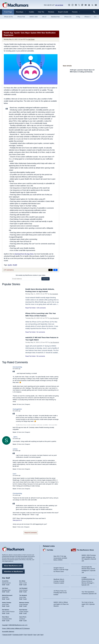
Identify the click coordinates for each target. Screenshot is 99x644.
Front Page (8, 12)
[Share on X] (51, 270)
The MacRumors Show (85, 549)
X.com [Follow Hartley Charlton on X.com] (8, 605)
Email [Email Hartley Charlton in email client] (4, 605)
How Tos (41, 12)
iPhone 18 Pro (8, 17)
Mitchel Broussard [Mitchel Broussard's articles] (7, 595)
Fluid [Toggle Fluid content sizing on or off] (25, 635)
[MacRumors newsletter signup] (96, 5)
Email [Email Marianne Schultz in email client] (21, 605)
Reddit (15, 265)
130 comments (41, 308)
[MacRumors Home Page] (15, 5)
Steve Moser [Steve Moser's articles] (6, 616)
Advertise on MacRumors (13, 571)
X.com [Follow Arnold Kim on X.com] (8, 584)
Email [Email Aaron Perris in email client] (21, 620)
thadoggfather (17, 409)
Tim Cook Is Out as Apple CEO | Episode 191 (88, 603)
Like (23, 404)
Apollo (10, 265)
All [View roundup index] (96, 17)
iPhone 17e (68, 17)
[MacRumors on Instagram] (73, 5)
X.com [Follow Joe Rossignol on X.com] (25, 591)
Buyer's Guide (63, 12)
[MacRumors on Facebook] (76, 5)
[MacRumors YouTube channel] (86, 5)
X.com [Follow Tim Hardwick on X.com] (25, 598)
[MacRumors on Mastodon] (82, 5)
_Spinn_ (15, 437)
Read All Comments (31, 533)
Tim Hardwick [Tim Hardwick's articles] (23, 595)
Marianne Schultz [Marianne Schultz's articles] (24, 602)
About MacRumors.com (13, 565)
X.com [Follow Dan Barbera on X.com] (8, 612)
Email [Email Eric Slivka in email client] (21, 584)
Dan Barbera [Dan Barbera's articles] (6, 609)
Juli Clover (31, 39)
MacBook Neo (55, 17)
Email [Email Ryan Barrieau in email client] (21, 612)
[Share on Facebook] (55, 270)
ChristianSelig (17, 367)
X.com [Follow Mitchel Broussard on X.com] (8, 598)
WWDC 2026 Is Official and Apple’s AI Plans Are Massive (61, 603)
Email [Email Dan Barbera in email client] (4, 612)
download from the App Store (24, 254)
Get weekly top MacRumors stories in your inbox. (31, 275)
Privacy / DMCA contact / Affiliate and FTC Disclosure (16, 628)
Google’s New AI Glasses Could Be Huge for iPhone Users (61, 569)
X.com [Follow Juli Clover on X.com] (8, 591)
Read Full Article (30, 308)
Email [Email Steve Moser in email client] (4, 620)
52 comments (41, 332)
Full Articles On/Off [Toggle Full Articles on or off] (18, 635)
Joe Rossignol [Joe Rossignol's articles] (23, 587)
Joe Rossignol (54, 318)
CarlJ (14, 474)
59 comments (41, 356)
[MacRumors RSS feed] (92, 5)
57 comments (9, 270)
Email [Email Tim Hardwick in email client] (21, 598)
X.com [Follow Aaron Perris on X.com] (25, 620)
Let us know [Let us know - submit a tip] (59, 5)
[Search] (95, 12)
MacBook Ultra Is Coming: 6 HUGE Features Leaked (59, 580)
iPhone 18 (88, 17)
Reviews (51, 12)
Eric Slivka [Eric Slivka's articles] (22, 580)
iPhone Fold (21, 17)
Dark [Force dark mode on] (42, 635)
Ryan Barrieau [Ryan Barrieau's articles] (23, 609)
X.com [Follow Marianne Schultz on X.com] (25, 605)
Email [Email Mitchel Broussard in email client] (4, 598)
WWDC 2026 (34, 17)
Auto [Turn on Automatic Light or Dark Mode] (35, 635)
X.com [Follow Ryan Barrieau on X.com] (25, 612)
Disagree (27, 404)
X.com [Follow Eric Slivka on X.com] (25, 584)
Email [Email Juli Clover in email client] (4, 591)
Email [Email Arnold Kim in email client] (4, 584)
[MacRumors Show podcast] (69, 5)
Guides (32, 12)
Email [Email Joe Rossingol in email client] (21, 591)
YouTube (50, 549)
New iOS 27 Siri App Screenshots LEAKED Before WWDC (60, 557)
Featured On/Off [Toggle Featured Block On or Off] (7, 635)
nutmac (15, 449)
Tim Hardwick (54, 294)
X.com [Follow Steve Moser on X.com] (8, 620)
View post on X (17, 520)
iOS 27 (44, 17)
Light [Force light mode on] (38, 635)
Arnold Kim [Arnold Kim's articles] (5, 580)
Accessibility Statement (8, 631)
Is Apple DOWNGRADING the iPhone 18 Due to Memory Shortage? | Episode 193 (88, 580)
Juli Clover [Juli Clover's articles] (5, 587)
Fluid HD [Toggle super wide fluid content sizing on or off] (30, 635)
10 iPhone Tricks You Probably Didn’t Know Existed (60, 592)
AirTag (78, 17)
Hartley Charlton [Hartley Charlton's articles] (7, 602)
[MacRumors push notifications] (89, 5)
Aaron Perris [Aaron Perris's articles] (23, 616)
